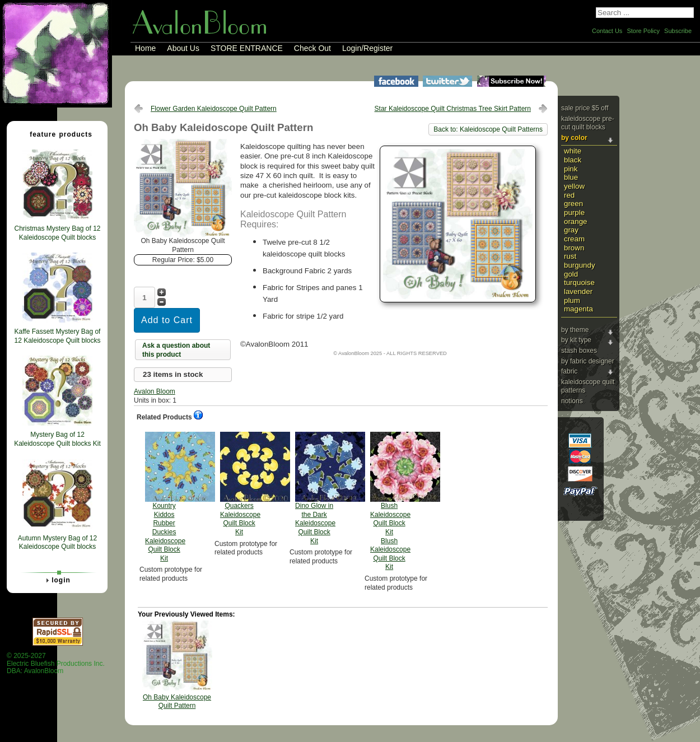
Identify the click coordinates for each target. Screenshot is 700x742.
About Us (183, 48)
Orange (576, 221)
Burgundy (580, 265)
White (573, 151)
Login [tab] (57, 580)
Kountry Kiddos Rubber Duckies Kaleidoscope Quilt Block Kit (165, 497)
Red (569, 195)
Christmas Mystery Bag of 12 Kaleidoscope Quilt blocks (57, 233)
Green (573, 204)
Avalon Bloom (155, 391)
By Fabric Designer (588, 361)
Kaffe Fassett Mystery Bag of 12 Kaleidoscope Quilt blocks (57, 336)
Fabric (569, 371)
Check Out (312, 48)
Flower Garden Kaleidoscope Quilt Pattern (214, 109)
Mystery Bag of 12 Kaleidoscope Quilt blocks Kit (57, 439)
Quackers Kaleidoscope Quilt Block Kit (240, 484)
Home (145, 48)
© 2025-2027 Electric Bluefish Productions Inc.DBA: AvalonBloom (56, 663)
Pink (571, 169)
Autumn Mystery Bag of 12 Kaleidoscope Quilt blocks (57, 543)
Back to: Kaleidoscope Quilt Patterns (488, 129)
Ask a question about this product (176, 350)
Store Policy (643, 31)
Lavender (578, 291)
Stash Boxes (579, 351)
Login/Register (367, 48)
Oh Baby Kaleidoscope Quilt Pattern (177, 702)
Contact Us (607, 31)
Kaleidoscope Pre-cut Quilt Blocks (588, 123)
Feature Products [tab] (57, 134)
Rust (570, 256)
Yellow (574, 186)
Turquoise (579, 283)
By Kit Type (576, 340)
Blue (571, 177)
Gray (571, 230)
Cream (574, 239)
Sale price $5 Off (585, 108)
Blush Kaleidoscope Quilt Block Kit (390, 501)
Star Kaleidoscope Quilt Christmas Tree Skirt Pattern (453, 109)
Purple (574, 213)
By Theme (575, 330)
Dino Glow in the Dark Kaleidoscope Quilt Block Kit (315, 488)
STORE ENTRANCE (247, 48)
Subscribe (678, 31)
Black (573, 160)
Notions (572, 401)
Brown (574, 248)
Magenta (578, 309)
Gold (571, 274)
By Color (574, 138)
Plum (572, 300)
